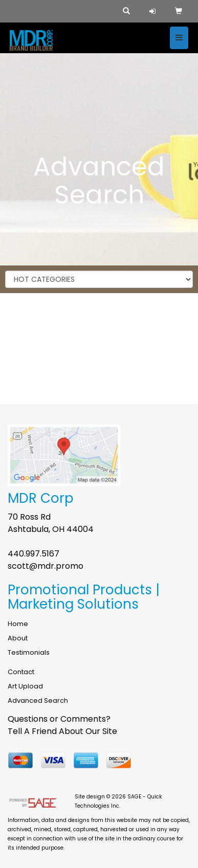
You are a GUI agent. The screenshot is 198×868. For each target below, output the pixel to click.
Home (18, 624)
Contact (21, 672)
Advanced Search (38, 700)
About (18, 638)
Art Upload (25, 686)
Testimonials (29, 652)
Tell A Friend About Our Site (62, 731)
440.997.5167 (34, 554)
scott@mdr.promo (46, 566)
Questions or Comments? (59, 719)
